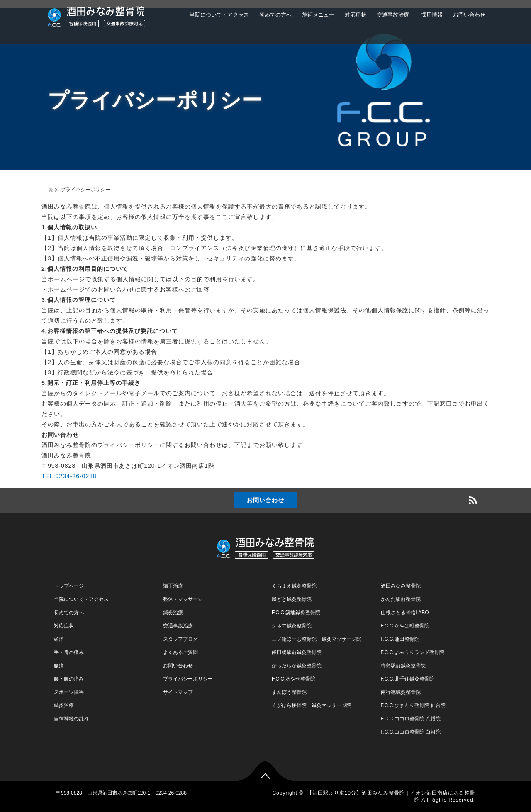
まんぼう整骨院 (289, 692)
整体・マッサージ (183, 599)
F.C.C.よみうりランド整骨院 (413, 652)
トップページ (69, 586)
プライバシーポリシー (188, 679)
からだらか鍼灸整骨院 (297, 666)
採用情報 (431, 15)
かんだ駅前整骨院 (401, 599)
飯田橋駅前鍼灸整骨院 (297, 652)
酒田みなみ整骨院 (401, 586)
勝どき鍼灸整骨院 (292, 599)
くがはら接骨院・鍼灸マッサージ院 (312, 705)
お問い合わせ (469, 15)
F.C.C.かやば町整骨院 (405, 626)
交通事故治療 (393, 15)
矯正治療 (173, 586)
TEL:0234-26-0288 (69, 476)
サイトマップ (178, 692)
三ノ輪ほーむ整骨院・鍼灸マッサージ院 (317, 639)
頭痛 (59, 639)
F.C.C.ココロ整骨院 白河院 (411, 732)
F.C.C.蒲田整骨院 (400, 639)
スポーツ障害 (69, 692)
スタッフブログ (180, 639)
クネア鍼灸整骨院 (292, 626)
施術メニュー (318, 15)
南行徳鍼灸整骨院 (401, 692)
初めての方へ (275, 15)
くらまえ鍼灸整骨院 (294, 586)
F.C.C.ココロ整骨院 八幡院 (411, 719)
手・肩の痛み (69, 652)
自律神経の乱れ (71, 719)
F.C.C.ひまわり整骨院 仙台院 (413, 705)
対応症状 (356, 15)
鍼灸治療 (64, 705)
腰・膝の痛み (69, 679)
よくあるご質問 (180, 652)
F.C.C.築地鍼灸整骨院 (296, 613)
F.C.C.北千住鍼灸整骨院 (408, 679)
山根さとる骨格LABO (405, 613)
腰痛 (59, 666)
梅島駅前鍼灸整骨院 (403, 666)
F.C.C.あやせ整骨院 (294, 679)
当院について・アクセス (219, 15)
